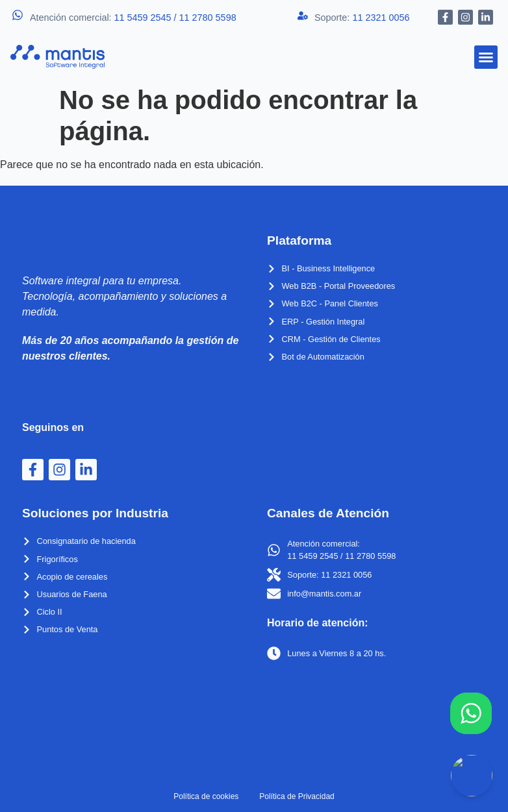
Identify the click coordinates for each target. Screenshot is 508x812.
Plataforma (299, 240)
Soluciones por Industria (95, 513)
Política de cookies (206, 796)
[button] (486, 57)
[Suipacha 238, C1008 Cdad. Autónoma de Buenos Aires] (376, 715)
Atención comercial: (133, 18)
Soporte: (362, 18)
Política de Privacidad (297, 796)
